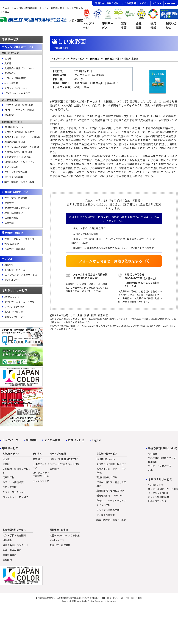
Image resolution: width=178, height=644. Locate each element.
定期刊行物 (10, 73)
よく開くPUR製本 (14, 177)
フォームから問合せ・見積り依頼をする (110, 261)
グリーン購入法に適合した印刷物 (22, 147)
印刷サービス (108, 25)
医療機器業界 (11, 218)
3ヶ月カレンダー (13, 297)
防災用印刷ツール (14, 127)
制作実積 (31, 440)
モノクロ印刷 (11, 167)
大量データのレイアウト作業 (19, 239)
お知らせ (144, 3)
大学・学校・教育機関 (16, 198)
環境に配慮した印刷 (15, 142)
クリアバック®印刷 (14, 307)
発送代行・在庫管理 (15, 249)
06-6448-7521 (133, 278)
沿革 (150, 470)
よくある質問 (129, 3)
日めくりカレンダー (15, 317)
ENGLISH (170, 3)
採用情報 (153, 25)
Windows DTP (12, 244)
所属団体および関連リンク (162, 458)
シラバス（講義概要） (16, 78)
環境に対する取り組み (107, 3)
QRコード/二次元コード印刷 (19, 110)
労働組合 (9, 203)
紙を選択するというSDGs (18, 157)
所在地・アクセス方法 (159, 466)
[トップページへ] (41, 21)
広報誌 (8, 63)
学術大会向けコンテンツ (17, 208)
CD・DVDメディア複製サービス (21, 275)
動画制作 (9, 265)
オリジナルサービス (160, 479)
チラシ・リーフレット (16, 88)
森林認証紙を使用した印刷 (18, 152)
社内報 (8, 58)
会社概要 (139, 25)
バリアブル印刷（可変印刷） (19, 105)
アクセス (157, 3)
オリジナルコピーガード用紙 (19, 302)
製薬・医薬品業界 (14, 213)
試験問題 (9, 223)
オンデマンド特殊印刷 (16, 172)
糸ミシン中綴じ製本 (15, 312)
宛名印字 (9, 115)
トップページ (89, 25)
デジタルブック (12, 280)
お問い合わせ (76, 440)
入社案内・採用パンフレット (20, 68)
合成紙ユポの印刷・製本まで (19, 132)
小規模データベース (15, 270)
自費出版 (95, 59)
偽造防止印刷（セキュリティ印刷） (23, 137)
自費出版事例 (112, 59)
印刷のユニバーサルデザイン (19, 162)
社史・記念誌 (11, 83)
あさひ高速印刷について (163, 448)
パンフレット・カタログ (17, 93)
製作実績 (124, 25)
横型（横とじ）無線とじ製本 (19, 182)
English (97, 440)
